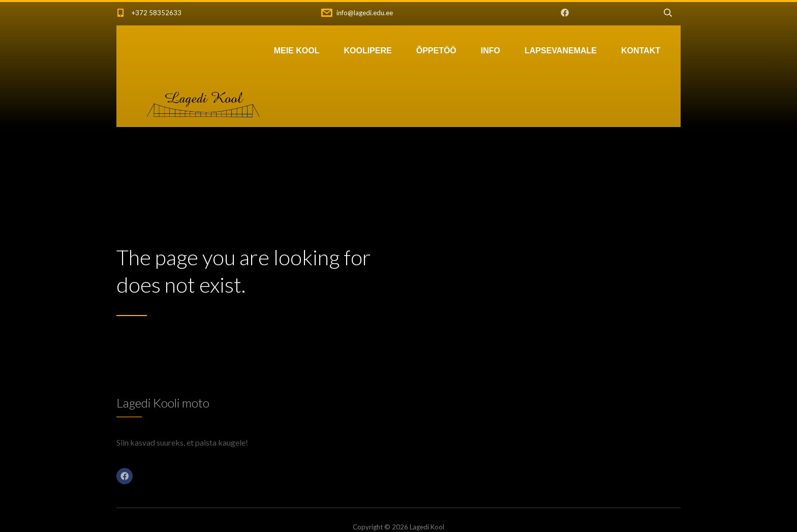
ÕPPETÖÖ (436, 51)
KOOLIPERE (367, 51)
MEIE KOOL (297, 51)
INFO (491, 51)
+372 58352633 (157, 13)
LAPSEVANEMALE (561, 51)
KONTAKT (641, 51)
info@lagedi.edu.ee (365, 13)
